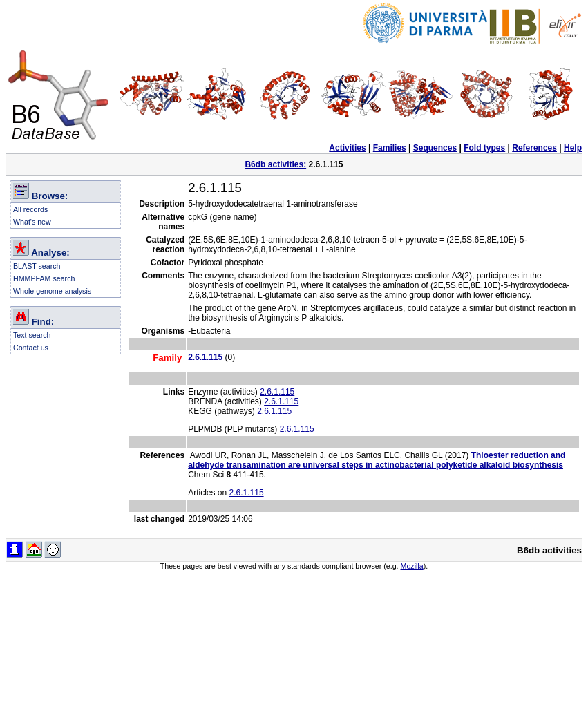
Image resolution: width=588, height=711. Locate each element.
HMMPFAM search (44, 278)
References (534, 148)
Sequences (435, 148)
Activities (347, 148)
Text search (32, 335)
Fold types (484, 148)
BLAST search (37, 266)
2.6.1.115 (277, 392)
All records (30, 209)
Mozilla (412, 566)
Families (390, 148)
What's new (32, 222)
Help (573, 148)
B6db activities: (275, 164)
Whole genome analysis (52, 291)
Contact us (31, 348)
